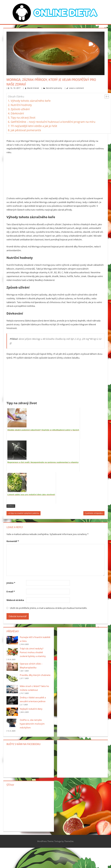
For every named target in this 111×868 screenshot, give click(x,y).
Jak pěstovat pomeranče (26, 130)
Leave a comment (76, 88)
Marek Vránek (33, 88)
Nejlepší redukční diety (31, 709)
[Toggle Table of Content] (105, 97)
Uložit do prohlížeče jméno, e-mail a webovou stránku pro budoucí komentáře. (49, 608)
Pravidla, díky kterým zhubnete (35, 675)
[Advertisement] (56, 175)
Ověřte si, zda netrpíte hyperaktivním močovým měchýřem (32, 724)
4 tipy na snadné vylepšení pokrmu (24, 513)
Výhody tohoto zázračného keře (31, 101)
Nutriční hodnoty (21, 105)
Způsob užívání (20, 109)
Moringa (11, 506)
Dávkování (17, 113)
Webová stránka (15, 600)
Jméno (11, 583)
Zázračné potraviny (54, 88)
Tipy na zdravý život (23, 118)
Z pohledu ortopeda (93, 513)
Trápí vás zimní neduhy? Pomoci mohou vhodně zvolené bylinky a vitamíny (33, 652)
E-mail (11, 592)
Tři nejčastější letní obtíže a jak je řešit (34, 126)
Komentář (13, 541)
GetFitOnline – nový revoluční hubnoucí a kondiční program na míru (53, 122)
